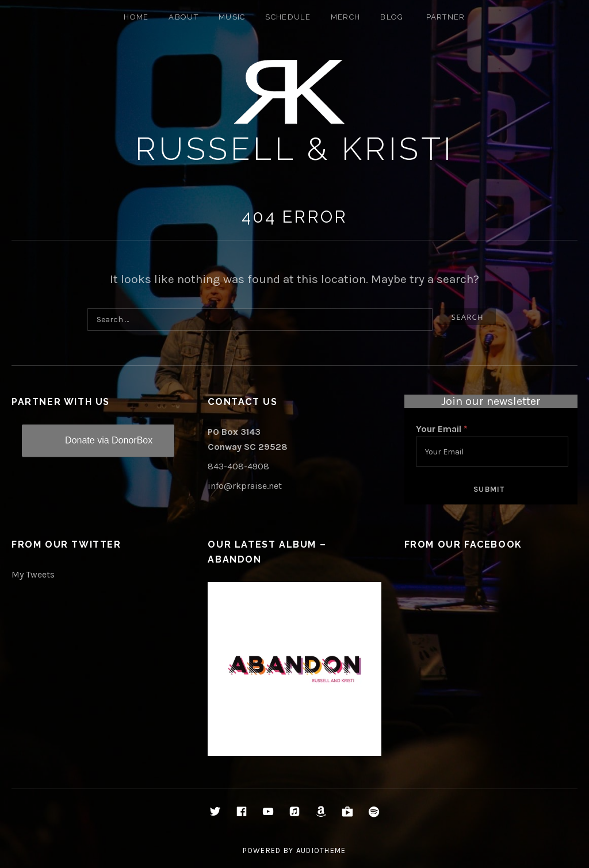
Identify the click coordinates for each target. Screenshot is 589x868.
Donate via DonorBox (109, 440)
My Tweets (33, 574)
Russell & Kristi (295, 149)
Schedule (288, 17)
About (183, 17)
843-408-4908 (238, 466)
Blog (392, 17)
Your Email (442, 429)
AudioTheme (321, 850)
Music (232, 17)
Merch (346, 17)
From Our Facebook (463, 544)
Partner (446, 17)
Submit (489, 489)
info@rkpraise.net (245, 486)
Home (136, 17)
